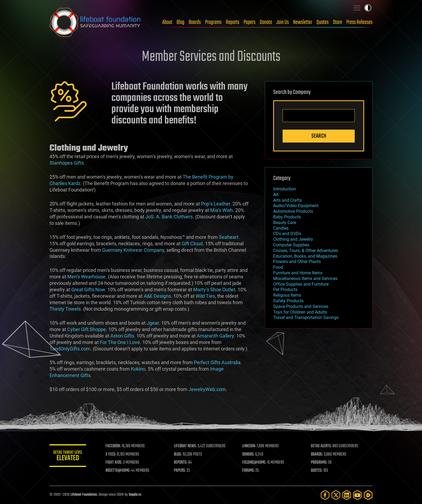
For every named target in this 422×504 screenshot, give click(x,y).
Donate (266, 22)
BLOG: (179, 455)
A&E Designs (157, 296)
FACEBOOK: (114, 446)
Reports (233, 22)
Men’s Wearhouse (86, 277)
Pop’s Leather (216, 204)
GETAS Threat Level (68, 457)
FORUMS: (249, 471)
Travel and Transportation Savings (306, 317)
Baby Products (287, 217)
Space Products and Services (301, 306)
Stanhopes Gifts (67, 163)
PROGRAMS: (319, 463)
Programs (213, 22)
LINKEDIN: (250, 446)
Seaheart (229, 237)
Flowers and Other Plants (297, 262)
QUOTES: (317, 471)
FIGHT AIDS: (115, 463)
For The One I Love (120, 342)
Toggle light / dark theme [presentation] (368, 8)
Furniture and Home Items (298, 273)
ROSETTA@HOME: (119, 471)
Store (337, 22)
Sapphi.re (135, 495)
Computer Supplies (291, 245)
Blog (180, 22)
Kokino (138, 369)
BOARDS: (317, 455)
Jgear (153, 323)
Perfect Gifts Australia (217, 362)
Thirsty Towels (65, 309)
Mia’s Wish (221, 210)
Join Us (283, 22)
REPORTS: (181, 463)
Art (276, 195)
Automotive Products (293, 211)
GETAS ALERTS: (321, 446)
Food (278, 267)
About (167, 22)
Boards (195, 22)
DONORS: (249, 455)
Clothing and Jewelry (293, 239)
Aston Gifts (122, 336)
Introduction (285, 189)
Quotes (323, 22)
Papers (249, 22)
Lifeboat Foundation (84, 495)
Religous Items (287, 295)
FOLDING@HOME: (255, 463)
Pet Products (285, 290)
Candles (281, 228)
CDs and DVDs (287, 234)
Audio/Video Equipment (296, 206)
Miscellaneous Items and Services (305, 278)
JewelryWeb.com (207, 389)
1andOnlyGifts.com (70, 349)
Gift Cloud (192, 244)
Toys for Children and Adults (300, 312)
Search (319, 136)
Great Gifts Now (88, 290)
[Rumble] (368, 495)
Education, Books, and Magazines (305, 256)
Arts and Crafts (287, 200)
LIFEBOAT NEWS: (186, 446)
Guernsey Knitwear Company (133, 250)
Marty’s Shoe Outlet (214, 290)
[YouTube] (357, 495)
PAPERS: (181, 471)
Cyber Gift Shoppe (87, 329)
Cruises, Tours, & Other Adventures (306, 251)
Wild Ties (205, 296)
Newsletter (303, 22)
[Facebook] (325, 495)
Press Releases (359, 22)
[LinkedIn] (347, 495)
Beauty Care (285, 223)
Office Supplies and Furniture (301, 284)
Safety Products (288, 301)
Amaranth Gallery (215, 336)
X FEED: (112, 455)
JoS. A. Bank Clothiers (169, 217)
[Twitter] (336, 495)
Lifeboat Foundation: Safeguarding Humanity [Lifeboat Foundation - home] (95, 22)
